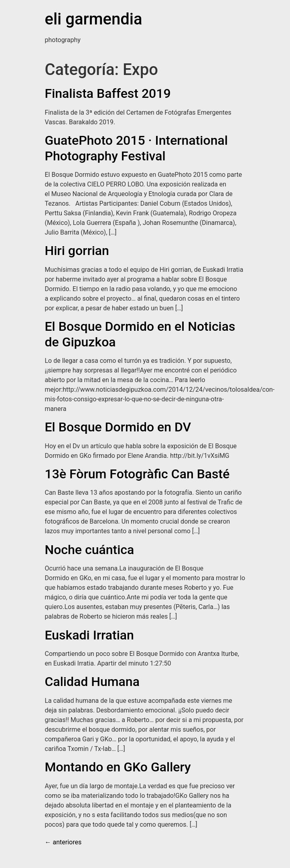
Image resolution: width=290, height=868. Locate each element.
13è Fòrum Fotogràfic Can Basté (137, 474)
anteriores (63, 842)
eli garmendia (94, 19)
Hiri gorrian (77, 251)
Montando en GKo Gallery (118, 767)
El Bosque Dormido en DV (118, 427)
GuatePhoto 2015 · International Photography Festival (136, 148)
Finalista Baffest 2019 (108, 93)
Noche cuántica (90, 550)
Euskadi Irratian (89, 635)
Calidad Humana (92, 682)
